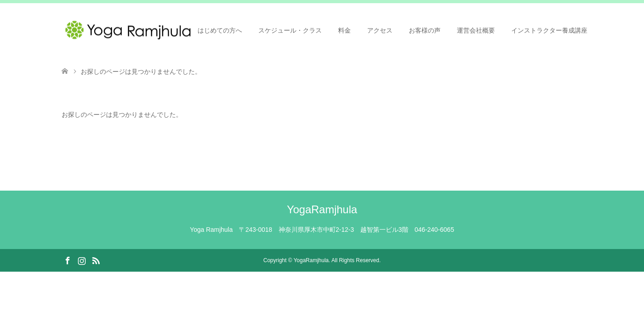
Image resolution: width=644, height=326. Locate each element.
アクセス (380, 30)
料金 (344, 30)
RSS (96, 260)
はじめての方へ (220, 30)
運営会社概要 (476, 30)
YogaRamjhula (322, 209)
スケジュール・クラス (290, 30)
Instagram (82, 260)
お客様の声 (425, 30)
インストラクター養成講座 (549, 30)
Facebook (68, 260)
